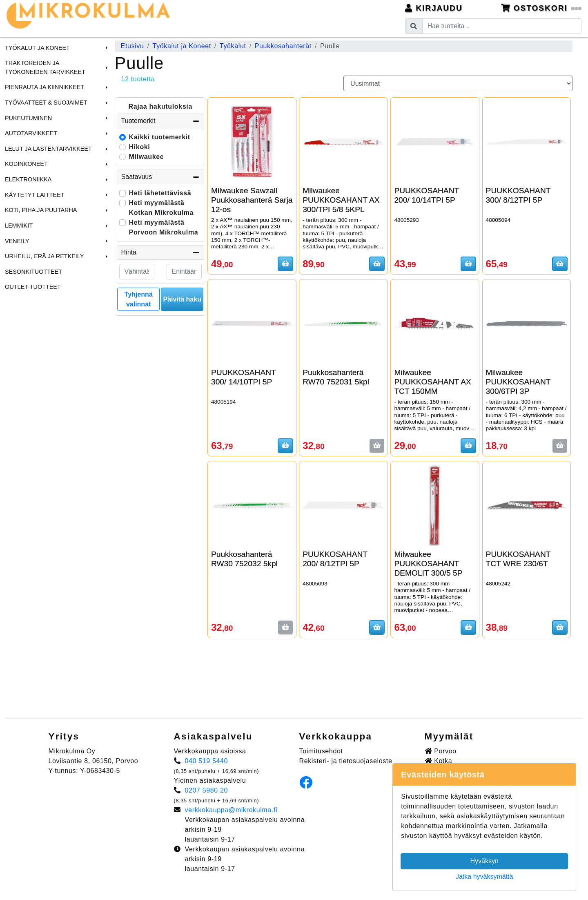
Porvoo (441, 751)
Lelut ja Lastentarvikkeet (48, 149)
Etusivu (133, 46)
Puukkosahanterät (283, 46)
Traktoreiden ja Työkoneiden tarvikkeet (45, 67)
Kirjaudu (434, 8)
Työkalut (233, 46)
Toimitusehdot (321, 751)
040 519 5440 (207, 761)
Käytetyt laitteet (35, 195)
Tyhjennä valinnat (139, 299)
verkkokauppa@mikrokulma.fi (231, 810)
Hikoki (140, 147)
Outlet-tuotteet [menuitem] (33, 287)
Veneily (17, 241)
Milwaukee (147, 157)
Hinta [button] (160, 252)
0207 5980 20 (207, 790)
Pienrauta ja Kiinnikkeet (45, 87)
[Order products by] (458, 83)
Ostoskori (541, 8)
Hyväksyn (484, 861)
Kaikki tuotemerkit (160, 137)
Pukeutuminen (28, 118)
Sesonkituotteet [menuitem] (33, 272)
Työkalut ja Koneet (37, 48)
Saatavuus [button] (160, 177)
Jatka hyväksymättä (484, 877)
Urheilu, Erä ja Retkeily (44, 256)
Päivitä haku (182, 299)
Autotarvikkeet (31, 133)
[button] (105, 48)
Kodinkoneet (26, 164)
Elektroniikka (28, 179)
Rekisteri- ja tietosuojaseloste (346, 761)
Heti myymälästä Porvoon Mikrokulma (164, 227)
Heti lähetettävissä (160, 193)
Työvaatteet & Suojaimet (46, 103)
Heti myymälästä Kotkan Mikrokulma (161, 208)
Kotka (439, 761)
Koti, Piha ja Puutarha (41, 210)
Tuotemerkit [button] (160, 121)
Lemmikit (19, 226)
